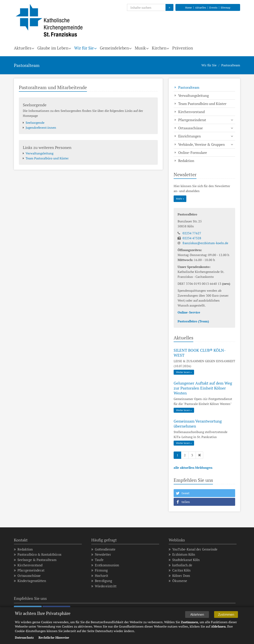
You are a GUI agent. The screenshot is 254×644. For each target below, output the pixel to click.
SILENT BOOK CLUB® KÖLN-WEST (200, 353)
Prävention (183, 48)
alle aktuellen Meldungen (193, 468)
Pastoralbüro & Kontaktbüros (38, 555)
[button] (204, 493)
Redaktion (186, 161)
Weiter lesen (183, 372)
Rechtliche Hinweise (54, 638)
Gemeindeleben (114, 48)
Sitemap (225, 8)
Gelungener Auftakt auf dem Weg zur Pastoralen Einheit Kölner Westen (203, 388)
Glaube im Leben (53, 48)
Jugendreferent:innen (39, 128)
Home (189, 8)
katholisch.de (180, 565)
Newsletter (101, 555)
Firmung (100, 570)
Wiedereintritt (104, 586)
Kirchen (159, 48)
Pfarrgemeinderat (192, 120)
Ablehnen (200, 614)
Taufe (97, 560)
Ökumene (178, 581)
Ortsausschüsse (190, 128)
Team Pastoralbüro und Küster (46, 158)
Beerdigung (102, 581)
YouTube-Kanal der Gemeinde (193, 549)
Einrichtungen (190, 136)
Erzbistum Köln (182, 555)
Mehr (179, 199)
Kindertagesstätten (30, 581)
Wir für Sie (84, 48)
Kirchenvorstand (191, 112)
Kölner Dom (179, 576)
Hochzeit (100, 576)
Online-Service (189, 312)
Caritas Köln (180, 570)
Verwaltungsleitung (38, 153)
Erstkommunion (105, 565)
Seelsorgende (34, 123)
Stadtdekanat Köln (184, 560)
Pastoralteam (231, 65)
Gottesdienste (103, 549)
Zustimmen (227, 614)
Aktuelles (201, 8)
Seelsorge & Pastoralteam (35, 560)
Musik (140, 48)
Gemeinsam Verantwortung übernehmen (198, 424)
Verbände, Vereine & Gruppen (202, 144)
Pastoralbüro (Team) (193, 321)
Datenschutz (24, 638)
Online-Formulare (193, 152)
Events (213, 8)
